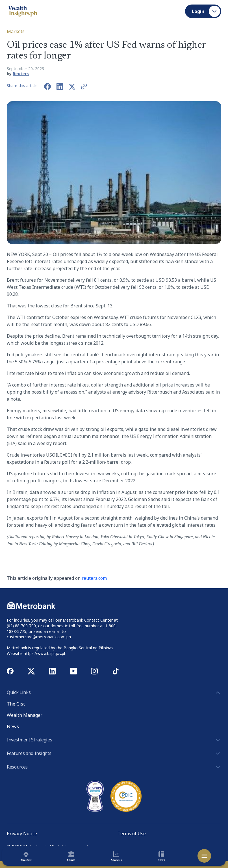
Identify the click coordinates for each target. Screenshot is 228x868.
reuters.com (94, 578)
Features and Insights (114, 754)
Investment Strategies (114, 740)
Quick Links (114, 693)
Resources (114, 767)
